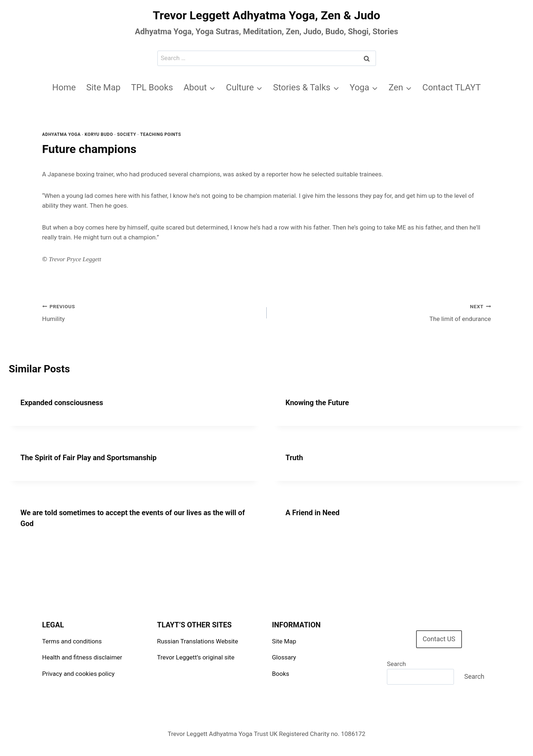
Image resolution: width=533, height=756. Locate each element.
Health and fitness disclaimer (82, 657)
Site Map (103, 87)
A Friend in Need (313, 513)
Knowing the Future (317, 403)
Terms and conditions (72, 641)
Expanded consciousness (62, 403)
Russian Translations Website (197, 641)
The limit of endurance (382, 312)
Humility (151, 312)
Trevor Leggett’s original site (196, 657)
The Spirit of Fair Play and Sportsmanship (89, 458)
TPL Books (152, 87)
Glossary (284, 657)
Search (396, 664)
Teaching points (161, 134)
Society (127, 134)
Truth (294, 458)
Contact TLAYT (451, 87)
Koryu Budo (99, 134)
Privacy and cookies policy (79, 674)
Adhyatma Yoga (62, 134)
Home (64, 87)
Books (281, 674)
